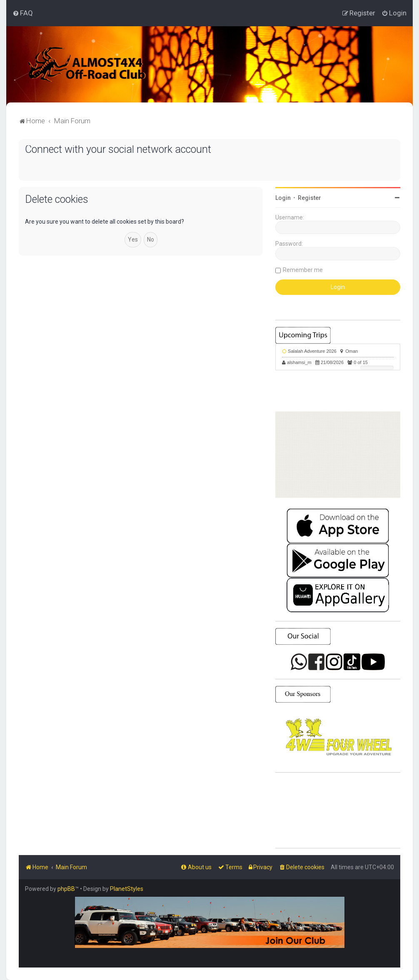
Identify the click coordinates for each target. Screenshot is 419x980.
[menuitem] (23, 13)
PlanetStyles (127, 889)
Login (283, 198)
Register (309, 198)
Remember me (303, 270)
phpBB (66, 889)
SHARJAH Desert (338, 810)
